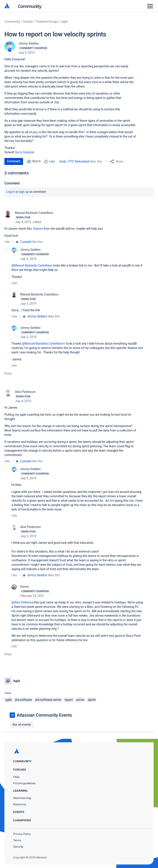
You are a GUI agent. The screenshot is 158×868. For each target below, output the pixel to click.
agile (8, 700)
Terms (17, 840)
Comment (14, 161)
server (80, 700)
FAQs (16, 777)
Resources (20, 804)
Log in (11, 192)
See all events (22, 725)
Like (7, 242)
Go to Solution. (25, 152)
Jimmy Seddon (29, 43)
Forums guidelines (24, 783)
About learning (22, 798)
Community (30, 6)
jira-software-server (48, 700)
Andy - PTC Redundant (74, 161)
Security (18, 847)
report (69, 700)
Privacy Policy (22, 834)
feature (38, 229)
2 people (26, 242)
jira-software (24, 700)
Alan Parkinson (25, 392)
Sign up (24, 192)
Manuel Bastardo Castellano (34, 213)
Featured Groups (47, 21)
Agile (65, 21)
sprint (92, 700)
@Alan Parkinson (23, 602)
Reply (8, 373)
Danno (25, 587)
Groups (28, 21)
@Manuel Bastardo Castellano (32, 265)
